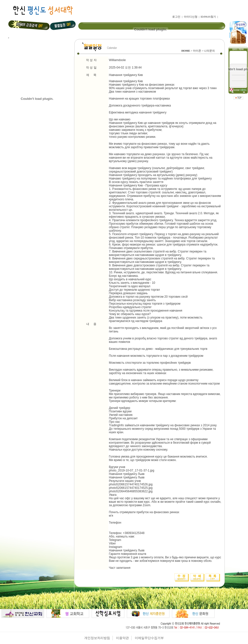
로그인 (176, 17)
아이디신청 (191, 17)
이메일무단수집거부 (149, 638)
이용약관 (122, 638)
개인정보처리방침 (97, 638)
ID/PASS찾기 (208, 17)
